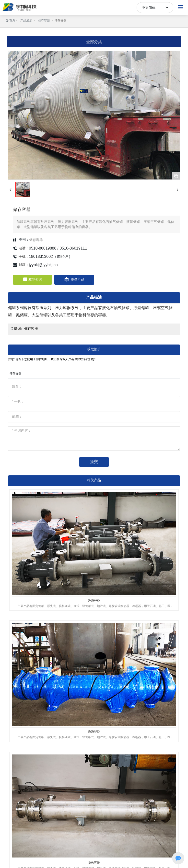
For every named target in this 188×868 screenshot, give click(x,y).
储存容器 (44, 21)
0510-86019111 (73, 248)
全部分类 (94, 42)
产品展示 (26, 21)
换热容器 (94, 600)
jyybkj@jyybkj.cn (43, 265)
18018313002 (41, 256)
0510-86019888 (43, 248)
